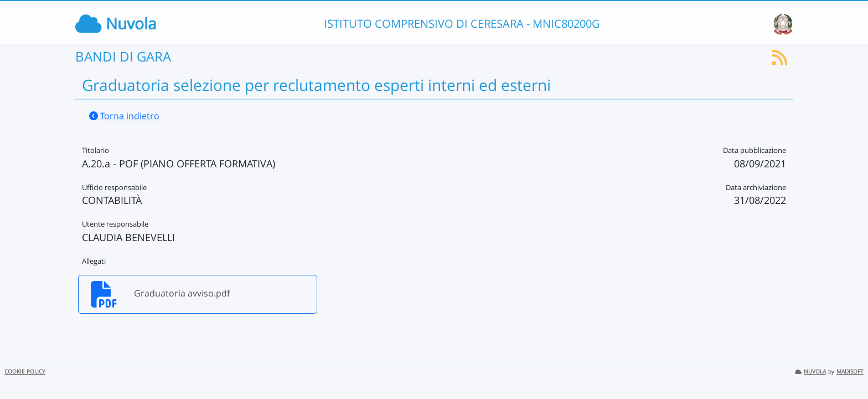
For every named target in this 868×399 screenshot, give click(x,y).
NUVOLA (810, 372)
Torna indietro (124, 116)
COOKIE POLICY (25, 372)
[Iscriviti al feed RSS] (779, 61)
